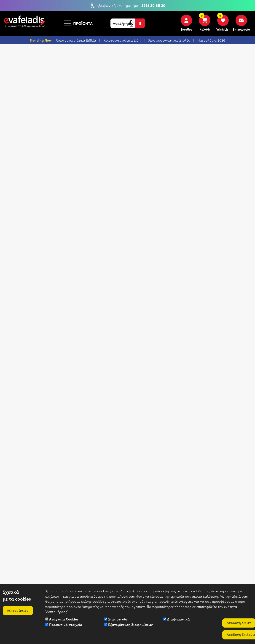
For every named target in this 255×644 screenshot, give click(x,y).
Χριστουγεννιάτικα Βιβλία (76, 40)
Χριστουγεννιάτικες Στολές (169, 40)
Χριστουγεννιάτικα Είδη (123, 40)
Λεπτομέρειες (18, 610)
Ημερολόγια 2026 (211, 40)
